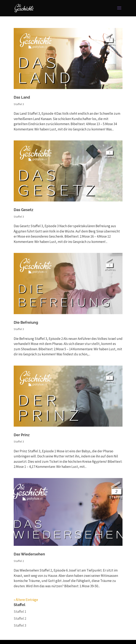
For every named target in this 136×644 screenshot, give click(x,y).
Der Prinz (22, 435)
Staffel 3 (19, 104)
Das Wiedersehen (29, 554)
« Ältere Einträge (26, 600)
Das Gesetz (24, 210)
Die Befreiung (26, 322)
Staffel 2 (19, 561)
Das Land (22, 97)
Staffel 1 (20, 612)
